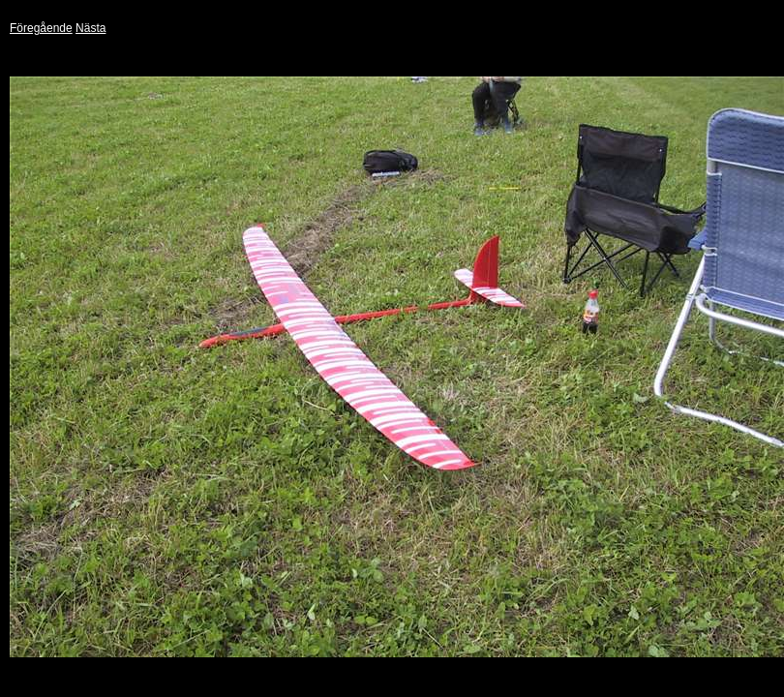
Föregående (41, 28)
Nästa (90, 28)
